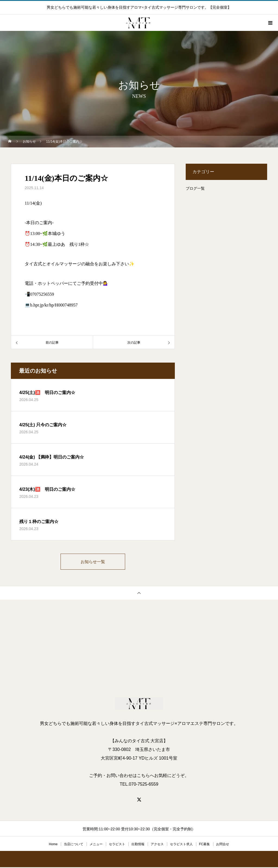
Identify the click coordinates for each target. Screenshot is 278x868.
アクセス (157, 845)
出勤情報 (138, 845)
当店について (74, 845)
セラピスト (117, 845)
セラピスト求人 (181, 845)
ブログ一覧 (195, 188)
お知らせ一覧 (93, 562)
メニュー (96, 845)
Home (53, 845)
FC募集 (204, 845)
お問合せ (223, 845)
